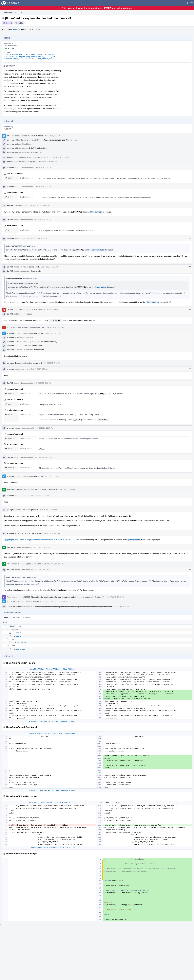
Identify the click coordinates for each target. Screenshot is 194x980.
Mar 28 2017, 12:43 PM (40, 570)
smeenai (16, 29)
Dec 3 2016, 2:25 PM (43, 187)
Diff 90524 (39, 476)
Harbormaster (13, 490)
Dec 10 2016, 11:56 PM (52, 310)
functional (18, 636)
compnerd (11, 363)
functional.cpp (19, 649)
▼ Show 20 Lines (68, 669)
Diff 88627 (39, 333)
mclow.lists (12, 46)
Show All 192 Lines (51, 848)
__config (17, 633)
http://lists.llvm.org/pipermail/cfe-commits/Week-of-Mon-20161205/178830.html (47, 540)
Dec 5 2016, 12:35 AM (49, 267)
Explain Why (100, 597)
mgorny (33, 162)
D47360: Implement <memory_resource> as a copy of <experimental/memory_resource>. (74, 606)
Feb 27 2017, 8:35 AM (40, 369)
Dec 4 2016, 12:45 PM (42, 206)
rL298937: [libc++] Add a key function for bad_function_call (28, 59)
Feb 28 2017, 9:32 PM (43, 383)
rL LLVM (8, 129)
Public (21, 23)
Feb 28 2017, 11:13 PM (44, 428)
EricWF (11, 49)
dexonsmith (34, 267)
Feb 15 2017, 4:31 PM (53, 333)
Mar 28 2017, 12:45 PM (115, 597)
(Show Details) (51, 342)
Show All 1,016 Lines (51, 721)
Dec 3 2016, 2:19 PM (53, 136)
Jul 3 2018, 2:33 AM (122, 607)
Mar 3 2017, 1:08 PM (53, 476)
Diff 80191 (39, 136)
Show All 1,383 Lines (53, 733)
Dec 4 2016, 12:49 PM (43, 220)
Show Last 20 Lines (68, 721)
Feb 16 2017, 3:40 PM (52, 363)
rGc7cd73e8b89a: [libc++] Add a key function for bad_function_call (31, 54)
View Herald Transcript (42, 157)
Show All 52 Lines (53, 669)
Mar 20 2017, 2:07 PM (52, 533)
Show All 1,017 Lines (51, 790)
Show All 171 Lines (53, 803)
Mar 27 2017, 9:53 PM (42, 547)
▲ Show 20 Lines (35, 721)
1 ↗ (8, 197)
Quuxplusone (13, 606)
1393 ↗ (10, 394)
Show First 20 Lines (37, 669)
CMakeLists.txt (20, 642)
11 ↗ (9, 414)
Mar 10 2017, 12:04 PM (40, 496)
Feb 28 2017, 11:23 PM (43, 457)
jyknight (10, 510)
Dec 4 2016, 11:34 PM (40, 239)
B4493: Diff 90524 (50, 490)
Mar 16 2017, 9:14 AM (48, 510)
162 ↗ (9, 178)
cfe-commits (37, 152)
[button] (192, 3)
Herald (10, 157)
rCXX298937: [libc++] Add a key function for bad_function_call (29, 56)
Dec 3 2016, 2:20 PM (43, 168)
